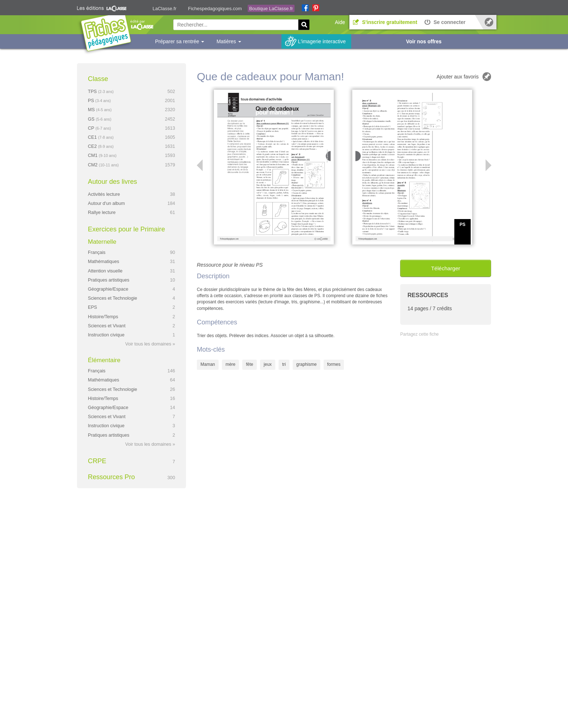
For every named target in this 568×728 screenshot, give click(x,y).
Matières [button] (229, 41)
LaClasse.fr (165, 9)
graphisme (307, 364)
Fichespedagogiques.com (215, 9)
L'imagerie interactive (322, 41)
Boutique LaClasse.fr (271, 9)
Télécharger (446, 268)
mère (230, 364)
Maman (208, 364)
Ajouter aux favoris (458, 77)
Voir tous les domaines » (150, 344)
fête (249, 364)
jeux (268, 364)
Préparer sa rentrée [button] (180, 41)
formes (334, 364)
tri (284, 364)
